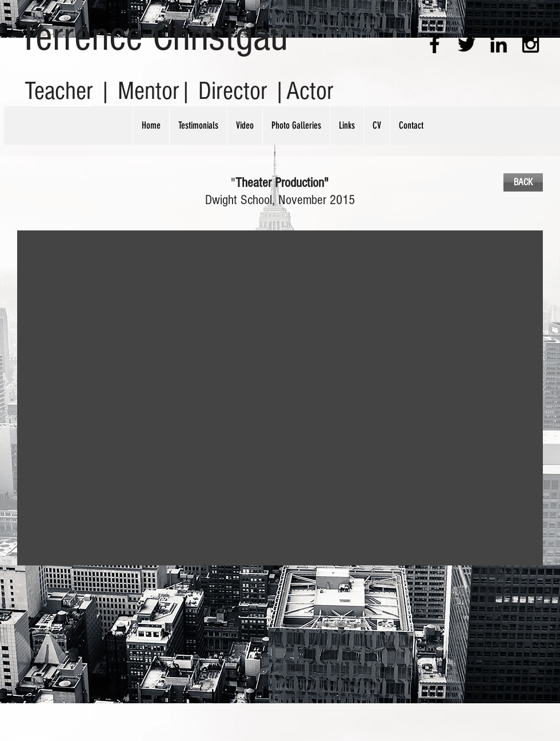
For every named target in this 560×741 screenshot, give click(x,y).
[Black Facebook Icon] (435, 44)
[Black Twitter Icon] (467, 44)
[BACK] (523, 182)
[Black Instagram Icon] (531, 44)
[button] (280, 398)
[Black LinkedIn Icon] (499, 44)
